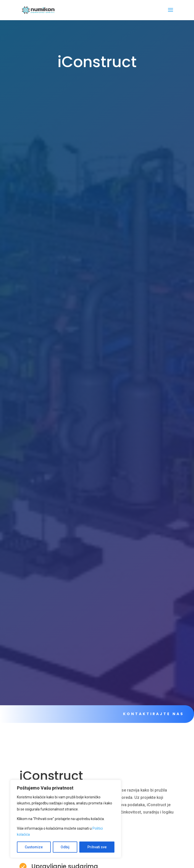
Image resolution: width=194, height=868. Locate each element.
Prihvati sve (97, 847)
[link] (38, 10)
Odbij (65, 847)
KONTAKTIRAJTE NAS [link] (151, 714)
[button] (171, 13)
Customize (34, 847)
